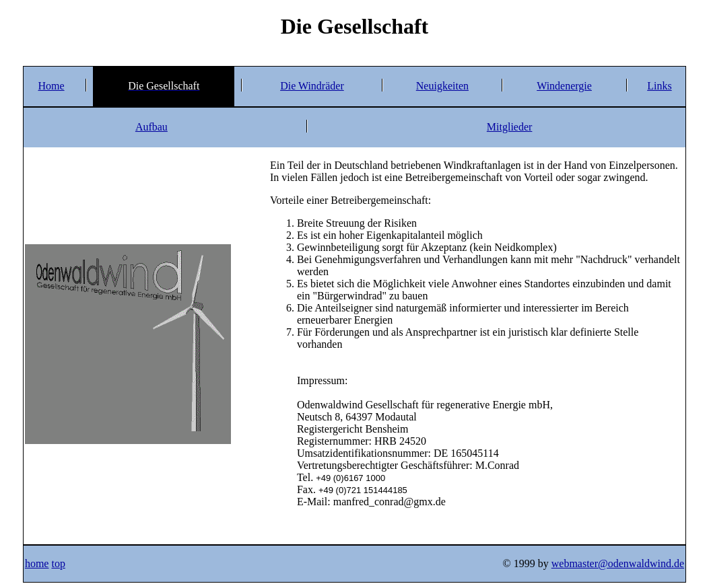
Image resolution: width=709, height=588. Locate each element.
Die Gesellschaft (355, 26)
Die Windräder (312, 86)
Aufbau (151, 127)
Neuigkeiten (442, 86)
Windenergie (564, 86)
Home (51, 86)
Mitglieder (510, 127)
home (37, 563)
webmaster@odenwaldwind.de (618, 563)
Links (659, 86)
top (58, 563)
